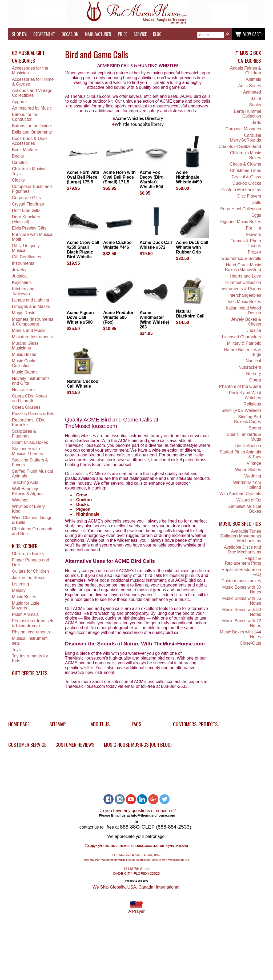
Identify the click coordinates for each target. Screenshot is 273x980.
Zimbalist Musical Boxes (245, 509)
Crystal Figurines (28, 204)
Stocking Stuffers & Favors (30, 462)
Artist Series (250, 86)
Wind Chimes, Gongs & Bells (32, 520)
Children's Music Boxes (245, 155)
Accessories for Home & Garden (33, 82)
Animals (253, 79)
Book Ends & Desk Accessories (30, 141)
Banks (255, 105)
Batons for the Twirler (32, 126)
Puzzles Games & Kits (33, 414)
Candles (20, 162)
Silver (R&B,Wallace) (241, 410)
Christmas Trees (246, 170)
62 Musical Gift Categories (28, 57)
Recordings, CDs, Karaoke (29, 422)
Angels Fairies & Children (246, 71)
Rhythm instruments (31, 632)
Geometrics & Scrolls (241, 258)
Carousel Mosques (243, 129)
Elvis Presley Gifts (29, 228)
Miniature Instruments (33, 337)
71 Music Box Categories (248, 57)
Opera (255, 380)
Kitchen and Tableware (23, 291)
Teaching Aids (25, 482)
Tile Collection (248, 446)
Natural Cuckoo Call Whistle (82, 384)
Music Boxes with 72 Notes (242, 623)
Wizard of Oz (249, 500)
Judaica (19, 276)
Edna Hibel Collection (241, 209)
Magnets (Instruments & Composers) (33, 322)
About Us (100, 724)
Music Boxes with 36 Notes (242, 601)
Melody (19, 590)
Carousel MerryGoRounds (245, 138)
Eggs (256, 215)
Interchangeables (245, 295)
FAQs (136, 724)
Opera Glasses (26, 407)
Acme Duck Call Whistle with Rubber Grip (192, 247)
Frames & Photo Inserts (246, 243)
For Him (253, 228)
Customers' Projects (195, 724)
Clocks (18, 180)
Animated (252, 92)
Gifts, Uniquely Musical (26, 248)
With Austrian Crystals (240, 494)
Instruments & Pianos (241, 289)
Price (123, 34)
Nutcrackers (23, 390)
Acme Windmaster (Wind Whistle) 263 (154, 320)
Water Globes (248, 470)
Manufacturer (98, 34)
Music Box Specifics (240, 523)
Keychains (22, 282)
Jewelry (19, 270)
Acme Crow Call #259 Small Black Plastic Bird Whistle (83, 250)
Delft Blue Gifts (26, 210)
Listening (21, 584)
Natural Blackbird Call (190, 314)
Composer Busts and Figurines (32, 189)
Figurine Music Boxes (241, 222)
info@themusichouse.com (153, 815)
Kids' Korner (25, 546)
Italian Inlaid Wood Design (244, 310)
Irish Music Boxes (244, 302)
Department (44, 34)
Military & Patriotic (244, 343)
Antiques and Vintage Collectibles (32, 93)
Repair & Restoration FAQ (241, 572)
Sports (255, 428)
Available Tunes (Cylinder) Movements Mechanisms (240, 536)
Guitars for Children (31, 571)
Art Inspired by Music (32, 108)
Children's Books (28, 554)
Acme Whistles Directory (138, 118)
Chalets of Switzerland (240, 146)
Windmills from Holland (247, 485)
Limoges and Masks (31, 306)
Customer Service (27, 744)
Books (18, 156)
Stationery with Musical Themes (27, 451)
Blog (157, 34)
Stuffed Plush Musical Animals (33, 474)
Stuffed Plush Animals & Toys (240, 454)
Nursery (254, 374)
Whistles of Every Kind (29, 509)
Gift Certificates (27, 257)
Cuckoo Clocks (247, 183)
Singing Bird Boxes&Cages (248, 419)
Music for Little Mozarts (26, 606)
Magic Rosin (24, 313)
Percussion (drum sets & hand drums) (33, 623)
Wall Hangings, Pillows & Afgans (28, 491)
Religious (252, 404)
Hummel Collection (243, 282)
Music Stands (25, 372)
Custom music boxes (241, 581)
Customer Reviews (75, 744)
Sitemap (58, 724)
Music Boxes (24, 354)
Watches (20, 500)
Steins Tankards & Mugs (244, 437)
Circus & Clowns (245, 164)
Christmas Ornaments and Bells (33, 531)
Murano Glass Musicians (25, 346)
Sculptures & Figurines (24, 434)
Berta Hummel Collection (247, 114)
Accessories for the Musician (30, 71)
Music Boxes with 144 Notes (241, 634)
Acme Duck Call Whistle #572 (156, 245)
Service (140, 34)
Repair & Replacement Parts (243, 561)
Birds (256, 122)
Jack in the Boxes (29, 578)
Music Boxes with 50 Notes (242, 612)
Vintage (254, 463)
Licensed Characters (242, 337)
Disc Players (249, 196)
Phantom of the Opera (240, 386)
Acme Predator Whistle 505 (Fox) (118, 317)
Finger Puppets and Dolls (31, 562)
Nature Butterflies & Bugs (243, 352)
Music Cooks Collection (24, 363)
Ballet (256, 99)
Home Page (19, 724)
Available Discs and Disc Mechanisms (242, 550)
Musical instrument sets (30, 641)
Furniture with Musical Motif (33, 237)
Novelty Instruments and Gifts (31, 381)
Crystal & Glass (246, 177)
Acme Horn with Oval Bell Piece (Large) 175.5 (83, 177)
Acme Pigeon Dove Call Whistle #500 (80, 317)
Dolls (256, 202)
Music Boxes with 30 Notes (242, 590)
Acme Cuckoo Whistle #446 (117, 245)
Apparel (19, 102)
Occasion (70, 34)
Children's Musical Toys (29, 171)
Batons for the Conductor (25, 117)
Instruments (23, 263)
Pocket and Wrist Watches (245, 395)
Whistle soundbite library (138, 124)
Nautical (253, 361)
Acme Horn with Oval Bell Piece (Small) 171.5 (119, 177)
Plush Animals (25, 614)
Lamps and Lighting (31, 300)
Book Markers (25, 150)
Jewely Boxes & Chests (246, 322)
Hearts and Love (245, 276)
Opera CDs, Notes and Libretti (29, 398)
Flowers (254, 234)
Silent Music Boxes (30, 442)
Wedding (253, 476)
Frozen (254, 252)
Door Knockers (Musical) (26, 219)
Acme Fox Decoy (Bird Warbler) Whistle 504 (152, 180)
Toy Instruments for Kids (30, 658)
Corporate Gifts (26, 198)
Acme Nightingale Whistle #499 (189, 177)
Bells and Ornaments (32, 132)
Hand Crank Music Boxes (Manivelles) (243, 267)
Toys (16, 650)
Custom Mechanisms (241, 190)
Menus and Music (29, 330)
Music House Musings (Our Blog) (138, 744)
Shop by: (19, 34)
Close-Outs (250, 643)
